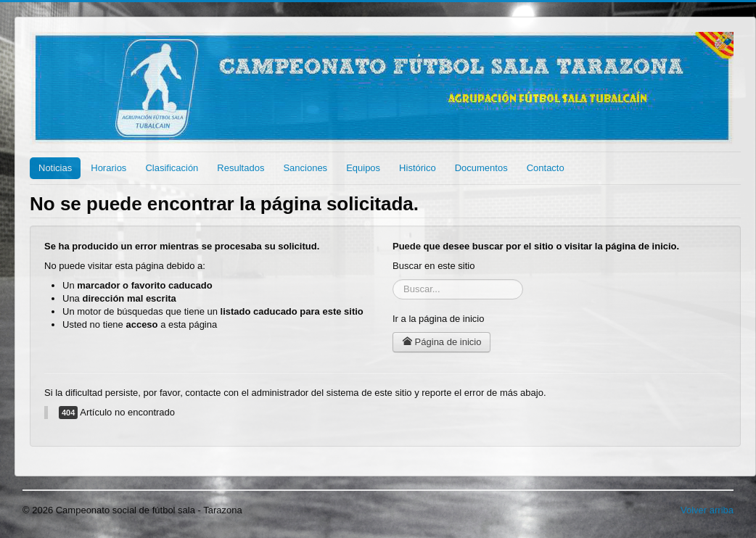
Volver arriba (707, 510)
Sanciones (305, 168)
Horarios (108, 168)
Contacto (546, 168)
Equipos (363, 168)
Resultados (241, 168)
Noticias (55, 168)
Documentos (481, 168)
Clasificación (172, 168)
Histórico (418, 168)
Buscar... (393, 280)
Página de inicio (441, 342)
